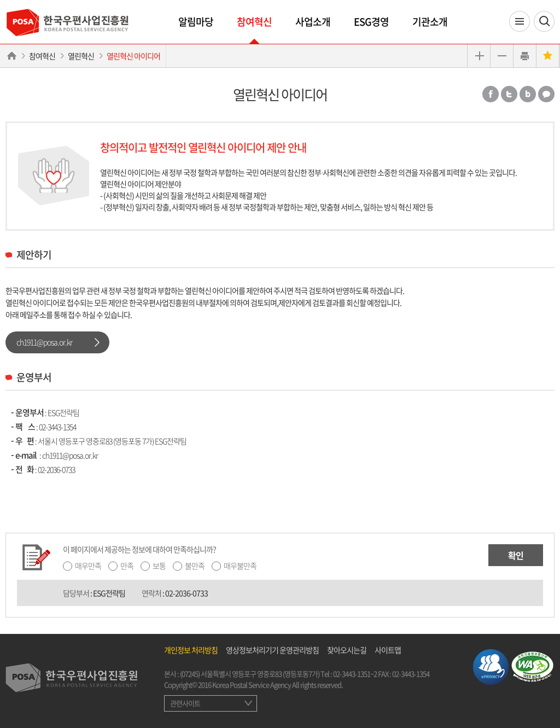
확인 (516, 555)
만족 (127, 566)
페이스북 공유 (491, 94)
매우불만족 (240, 566)
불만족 (195, 566)
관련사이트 (185, 703)
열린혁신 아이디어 (133, 56)
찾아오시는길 (347, 650)
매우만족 (88, 566)
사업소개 (313, 22)
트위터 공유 (509, 94)
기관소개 (430, 22)
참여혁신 (254, 22)
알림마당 (196, 22)
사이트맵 (388, 650)
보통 (159, 566)
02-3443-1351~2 (355, 674)
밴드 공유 (528, 94)
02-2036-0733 (56, 469)
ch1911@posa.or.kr (44, 342)
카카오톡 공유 (546, 94)
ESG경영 (371, 22)
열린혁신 (81, 56)
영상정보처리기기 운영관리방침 (272, 650)
